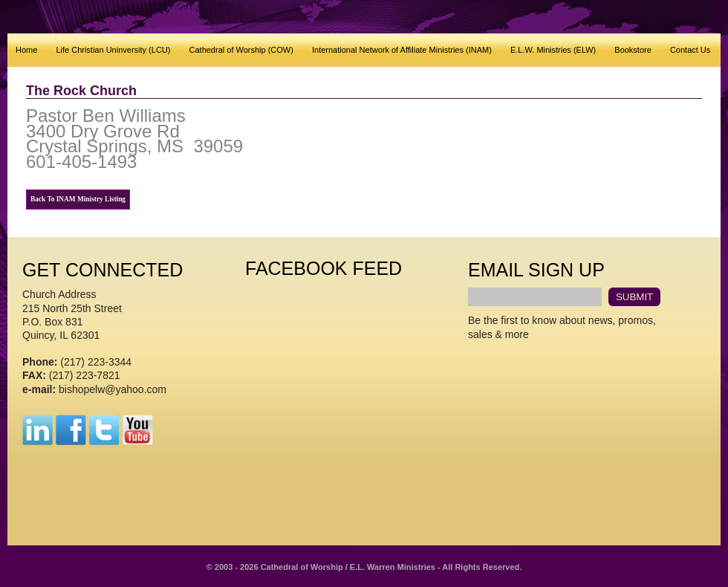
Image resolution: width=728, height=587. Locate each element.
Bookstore (633, 50)
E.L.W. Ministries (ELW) (553, 50)
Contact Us (690, 50)
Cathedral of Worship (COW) (241, 50)
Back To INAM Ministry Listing (78, 199)
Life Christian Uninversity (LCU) (113, 50)
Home (26, 50)
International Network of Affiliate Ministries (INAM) (402, 50)
